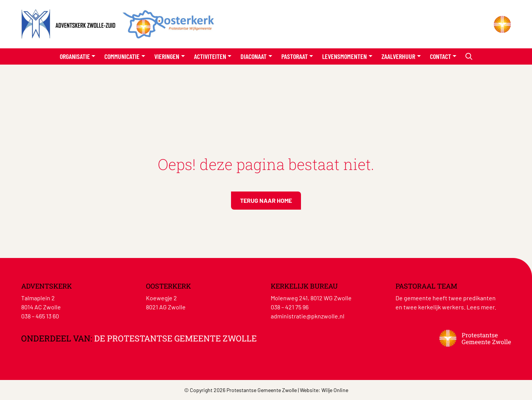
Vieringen (167, 56)
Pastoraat (295, 56)
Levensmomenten (344, 56)
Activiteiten (210, 56)
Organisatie (75, 56)
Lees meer (481, 307)
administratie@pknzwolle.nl (308, 316)
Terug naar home (266, 200)
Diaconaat (254, 56)
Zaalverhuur (398, 56)
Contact (440, 56)
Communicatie (122, 56)
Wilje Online (335, 390)
